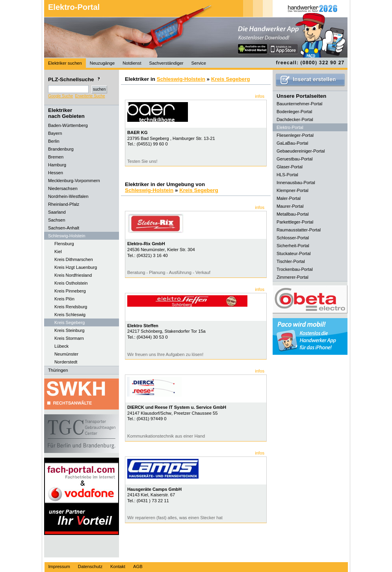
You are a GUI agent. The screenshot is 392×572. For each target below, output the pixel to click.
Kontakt (118, 566)
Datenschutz (90, 566)
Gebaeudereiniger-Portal (301, 151)
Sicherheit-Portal (293, 246)
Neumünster (66, 354)
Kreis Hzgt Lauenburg (76, 267)
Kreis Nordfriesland (73, 275)
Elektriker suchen (65, 63)
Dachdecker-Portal (295, 119)
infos (260, 96)
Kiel (58, 252)
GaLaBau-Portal (292, 143)
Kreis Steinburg (70, 330)
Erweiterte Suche (90, 96)
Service (199, 63)
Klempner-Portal (293, 190)
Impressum (59, 566)
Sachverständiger (166, 63)
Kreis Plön (64, 299)
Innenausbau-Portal (296, 183)
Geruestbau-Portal (294, 159)
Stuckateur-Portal (294, 253)
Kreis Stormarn (69, 338)
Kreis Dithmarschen (74, 259)
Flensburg (64, 244)
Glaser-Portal (290, 167)
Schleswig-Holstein (181, 79)
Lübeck (61, 346)
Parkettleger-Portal (295, 222)
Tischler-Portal (291, 261)
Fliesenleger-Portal (295, 135)
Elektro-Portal (74, 7)
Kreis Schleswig (70, 315)
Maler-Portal (289, 198)
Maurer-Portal (290, 206)
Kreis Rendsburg (71, 307)
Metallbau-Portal (293, 214)
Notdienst (132, 63)
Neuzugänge (102, 63)
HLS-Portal (287, 175)
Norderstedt (66, 362)
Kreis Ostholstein (71, 283)
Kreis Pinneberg (70, 291)
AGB (138, 566)
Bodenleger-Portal (294, 112)
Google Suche (60, 96)
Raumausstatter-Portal (299, 230)
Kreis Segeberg (70, 322)
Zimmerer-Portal (293, 277)
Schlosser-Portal (293, 238)
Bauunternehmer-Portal (299, 104)
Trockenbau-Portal (295, 269)
